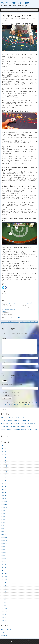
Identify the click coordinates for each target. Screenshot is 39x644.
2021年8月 (4, 478)
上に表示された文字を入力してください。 (13, 385)
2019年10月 (4, 543)
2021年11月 (4, 469)
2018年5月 (4, 594)
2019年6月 (4, 555)
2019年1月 (4, 570)
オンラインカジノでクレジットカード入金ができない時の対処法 (18, 424)
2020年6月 (4, 520)
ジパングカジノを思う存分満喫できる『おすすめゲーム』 (16, 421)
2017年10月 (4, 615)
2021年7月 (4, 481)
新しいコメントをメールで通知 (11, 392)
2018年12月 (4, 573)
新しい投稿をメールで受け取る (11, 395)
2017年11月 (4, 612)
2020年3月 (4, 528)
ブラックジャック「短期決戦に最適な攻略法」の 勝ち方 (15, 426)
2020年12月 (4, 502)
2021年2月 (4, 496)
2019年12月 (4, 537)
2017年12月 (4, 609)
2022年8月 (4, 445)
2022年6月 (4, 448)
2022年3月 (4, 457)
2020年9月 (4, 511)
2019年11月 (4, 540)
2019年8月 (4, 549)
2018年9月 (4, 582)
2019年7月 (4, 552)
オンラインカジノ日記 (14, 318)
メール (4, 362)
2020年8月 (4, 514)
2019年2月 (4, 567)
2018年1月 (4, 606)
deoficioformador (27, 18)
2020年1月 (4, 534)
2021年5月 (4, 487)
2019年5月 (4, 558)
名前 (3, 356)
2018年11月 (4, 576)
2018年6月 (4, 591)
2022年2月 (4, 460)
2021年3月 (4, 493)
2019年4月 (4, 561)
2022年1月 (4, 463)
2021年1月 (3, 499)
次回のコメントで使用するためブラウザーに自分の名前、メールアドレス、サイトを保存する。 (19, 376)
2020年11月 (4, 505)
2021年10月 (4, 472)
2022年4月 (4, 454)
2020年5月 (4, 523)
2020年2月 (4, 531)
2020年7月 (4, 517)
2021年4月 (4, 490)
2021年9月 (4, 475)
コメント (4, 338)
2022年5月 (4, 451)
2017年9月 (4, 618)
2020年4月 (4, 526)
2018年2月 (4, 603)
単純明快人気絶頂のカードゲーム (10, 303)
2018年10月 (4, 579)
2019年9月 (4, 546)
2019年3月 (4, 564)
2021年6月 (4, 484)
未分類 (3, 632)
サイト (3, 368)
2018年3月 (4, 600)
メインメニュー (19, 10)
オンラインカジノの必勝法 (15, 3)
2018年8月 (4, 585)
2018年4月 (4, 597)
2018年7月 (4, 588)
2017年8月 (4, 621)
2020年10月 (4, 508)
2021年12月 (4, 466)
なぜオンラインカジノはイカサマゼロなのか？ (13, 418)
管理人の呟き (4, 635)
